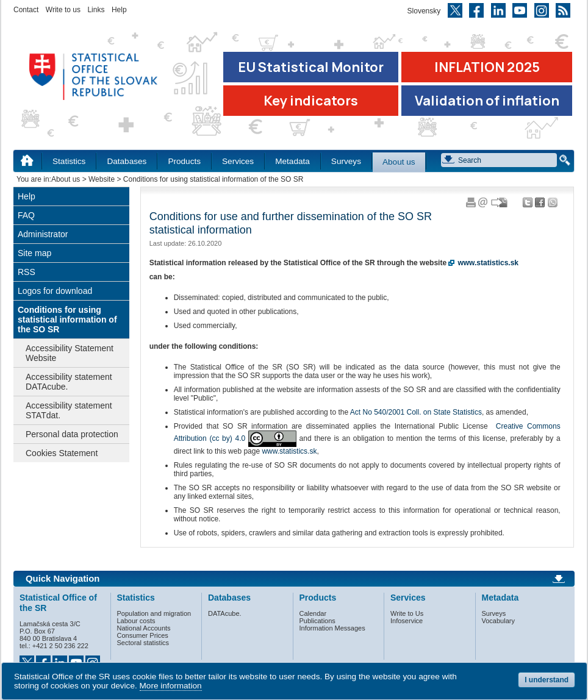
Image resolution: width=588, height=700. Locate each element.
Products (184, 161)
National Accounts (144, 628)
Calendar (313, 613)
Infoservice (407, 621)
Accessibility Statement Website (70, 353)
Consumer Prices (143, 635)
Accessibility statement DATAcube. (69, 382)
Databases (127, 161)
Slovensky (424, 11)
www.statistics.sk (289, 451)
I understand (547, 680)
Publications (317, 621)
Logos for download (55, 291)
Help (119, 10)
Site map (34, 253)
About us (399, 162)
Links (96, 10)
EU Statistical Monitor (311, 67)
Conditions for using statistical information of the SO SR (67, 320)
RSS (27, 272)
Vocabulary (498, 621)
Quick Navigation (63, 579)
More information (171, 686)
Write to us (63, 10)
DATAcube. (225, 613)
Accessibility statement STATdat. (69, 410)
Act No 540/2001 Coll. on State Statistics (416, 412)
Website (102, 179)
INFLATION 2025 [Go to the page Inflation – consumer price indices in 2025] (487, 67)
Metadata (292, 161)
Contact (26, 10)
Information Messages (332, 628)
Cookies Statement (62, 453)
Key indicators (311, 101)
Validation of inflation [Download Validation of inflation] (487, 101)
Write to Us (407, 613)
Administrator (43, 234)
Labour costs (136, 621)
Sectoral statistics (143, 643)
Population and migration (154, 613)
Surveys (346, 161)
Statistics (69, 161)
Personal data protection (72, 434)
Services (238, 161)
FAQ (26, 215)
